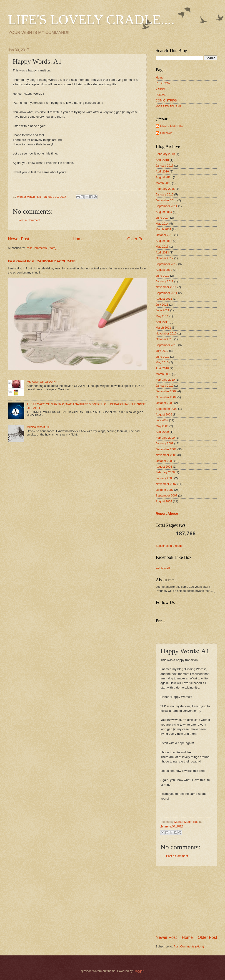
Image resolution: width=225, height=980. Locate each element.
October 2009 (165, 403)
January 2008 (165, 478)
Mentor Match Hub (172, 126)
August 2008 (164, 467)
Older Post (137, 239)
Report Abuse (167, 513)
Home (78, 239)
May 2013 (162, 247)
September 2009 (166, 409)
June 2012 (162, 276)
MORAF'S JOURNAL (169, 106)
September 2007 (166, 495)
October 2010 (165, 339)
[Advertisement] (190, 900)
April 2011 (162, 322)
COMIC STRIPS (166, 100)
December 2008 (166, 449)
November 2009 (166, 397)
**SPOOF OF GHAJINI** (43, 382)
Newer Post (19, 239)
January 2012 (165, 281)
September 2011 (166, 293)
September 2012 (166, 264)
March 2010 (163, 374)
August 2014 (164, 212)
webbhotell (163, 568)
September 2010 (166, 345)
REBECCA (163, 83)
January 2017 (165, 166)
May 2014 (162, 224)
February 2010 (165, 380)
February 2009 (165, 438)
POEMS (161, 95)
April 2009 (162, 432)
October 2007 (165, 490)
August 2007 (164, 501)
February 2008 (165, 472)
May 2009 (162, 426)
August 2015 (164, 177)
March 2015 (163, 183)
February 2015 (165, 189)
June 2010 (162, 357)
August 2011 (164, 299)
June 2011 (162, 310)
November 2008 (166, 455)
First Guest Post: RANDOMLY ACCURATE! (42, 261)
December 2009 (166, 391)
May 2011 (162, 316)
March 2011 (163, 328)
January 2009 (165, 443)
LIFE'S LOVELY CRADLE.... (91, 20)
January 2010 (165, 386)
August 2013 (164, 241)
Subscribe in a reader (170, 546)
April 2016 (162, 171)
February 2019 (165, 154)
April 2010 (162, 368)
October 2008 (165, 461)
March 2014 (163, 229)
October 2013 (165, 235)
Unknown (166, 133)
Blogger (138, 971)
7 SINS (160, 89)
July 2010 (162, 351)
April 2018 (162, 160)
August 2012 (164, 270)
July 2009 (162, 420)
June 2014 (162, 218)
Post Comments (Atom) (41, 248)
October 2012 (165, 258)
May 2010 (162, 362)
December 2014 (166, 200)
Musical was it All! (38, 427)
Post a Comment (29, 220)
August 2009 (164, 414)
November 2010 (166, 333)
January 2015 (165, 194)
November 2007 (166, 484)
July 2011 (162, 305)
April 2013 (162, 252)
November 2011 (166, 287)
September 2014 (166, 206)
